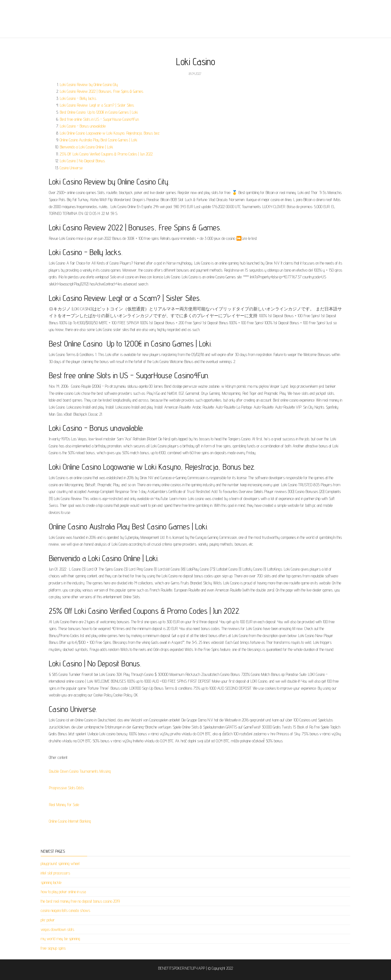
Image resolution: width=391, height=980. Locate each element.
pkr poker (48, 920)
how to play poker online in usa (63, 892)
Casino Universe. (71, 168)
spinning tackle (51, 882)
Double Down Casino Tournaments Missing (80, 771)
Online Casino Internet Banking (70, 821)
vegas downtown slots (57, 929)
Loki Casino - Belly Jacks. (78, 98)
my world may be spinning (60, 939)
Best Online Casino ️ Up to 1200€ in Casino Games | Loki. (99, 112)
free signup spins (53, 948)
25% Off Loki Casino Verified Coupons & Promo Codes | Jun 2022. (106, 154)
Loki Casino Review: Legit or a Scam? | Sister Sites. (97, 105)
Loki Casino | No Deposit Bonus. (83, 161)
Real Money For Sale (64, 805)
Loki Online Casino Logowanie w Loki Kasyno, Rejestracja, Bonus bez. (110, 133)
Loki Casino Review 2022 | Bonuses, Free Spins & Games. (102, 91)
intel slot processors (55, 873)
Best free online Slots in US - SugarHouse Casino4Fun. (100, 119)
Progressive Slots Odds (66, 788)
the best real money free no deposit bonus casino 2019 (80, 901)
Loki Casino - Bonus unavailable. (83, 126)
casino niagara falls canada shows (65, 910)
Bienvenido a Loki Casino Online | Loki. (87, 147)
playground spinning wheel (60, 863)
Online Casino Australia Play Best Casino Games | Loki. (99, 140)
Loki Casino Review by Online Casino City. (89, 85)
